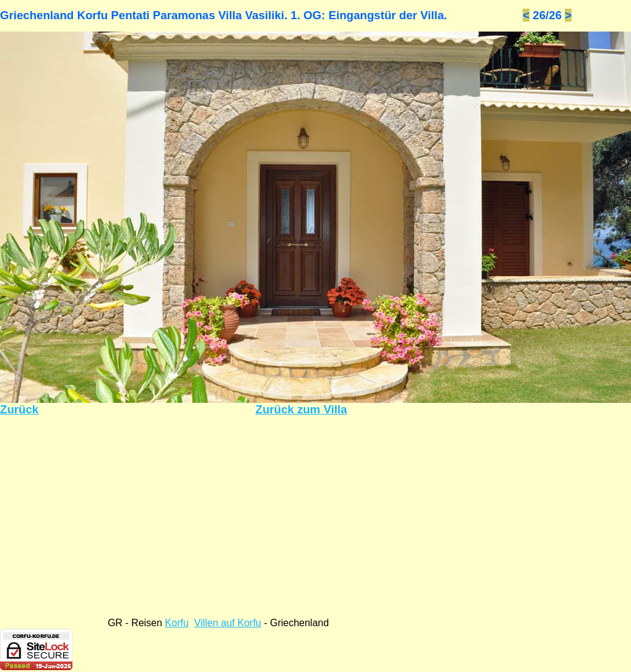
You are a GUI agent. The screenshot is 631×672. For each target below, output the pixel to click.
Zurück (19, 409)
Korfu (176, 623)
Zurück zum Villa (302, 409)
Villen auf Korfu (228, 623)
